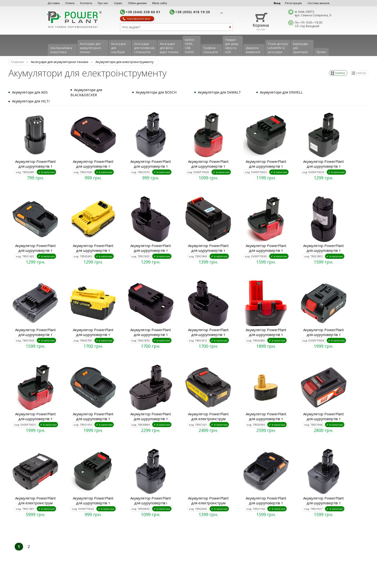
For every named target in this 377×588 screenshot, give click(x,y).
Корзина (261, 25)
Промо (321, 52)
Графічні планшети (211, 50)
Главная (17, 62)
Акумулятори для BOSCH (156, 92)
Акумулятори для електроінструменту (125, 62)
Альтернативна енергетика (61, 50)
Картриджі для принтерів (301, 48)
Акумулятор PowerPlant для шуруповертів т (35, 164)
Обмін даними (137, 3)
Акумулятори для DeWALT (219, 92)
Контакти (86, 3)
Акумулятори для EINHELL (281, 92)
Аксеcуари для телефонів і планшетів (144, 48)
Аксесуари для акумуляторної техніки (90, 48)
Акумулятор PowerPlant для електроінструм (208, 416)
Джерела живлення (253, 50)
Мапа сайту (160, 3)
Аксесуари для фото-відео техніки (169, 48)
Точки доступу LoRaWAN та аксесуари (278, 48)
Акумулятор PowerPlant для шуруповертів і (151, 500)
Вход (277, 3)
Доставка (54, 3)
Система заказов (318, 3)
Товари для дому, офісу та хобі (232, 46)
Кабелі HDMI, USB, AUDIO (190, 46)
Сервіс (118, 3)
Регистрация (293, 3)
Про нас (103, 3)
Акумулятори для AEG (30, 92)
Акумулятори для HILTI (31, 101)
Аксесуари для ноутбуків (119, 48)
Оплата (70, 3)
